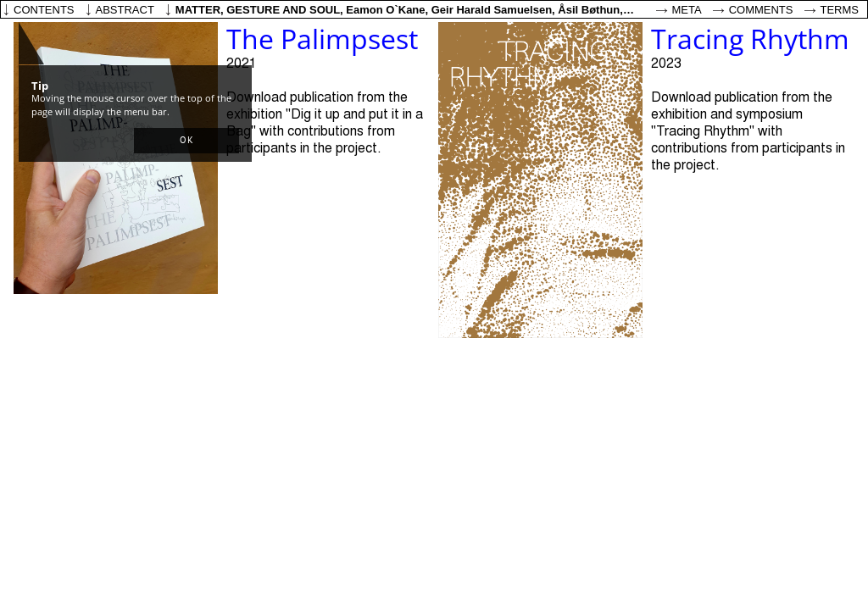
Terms (840, 10)
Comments (761, 10)
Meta (687, 10)
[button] (186, 141)
